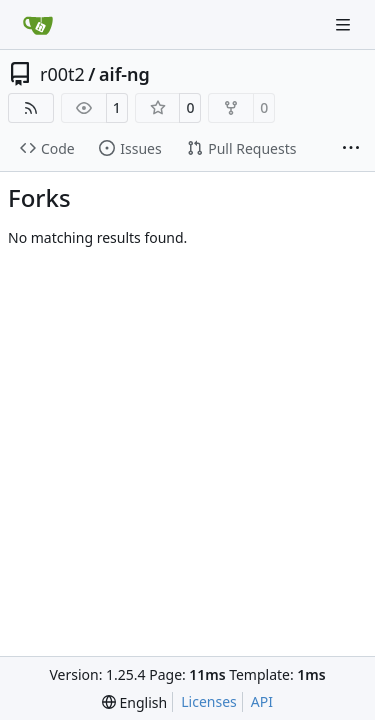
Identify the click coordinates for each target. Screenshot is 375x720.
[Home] (38, 25)
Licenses (209, 701)
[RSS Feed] (31, 108)
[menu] (134, 702)
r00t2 (62, 74)
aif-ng (124, 74)
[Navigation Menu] (345, 24)
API (262, 701)
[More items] (351, 149)
